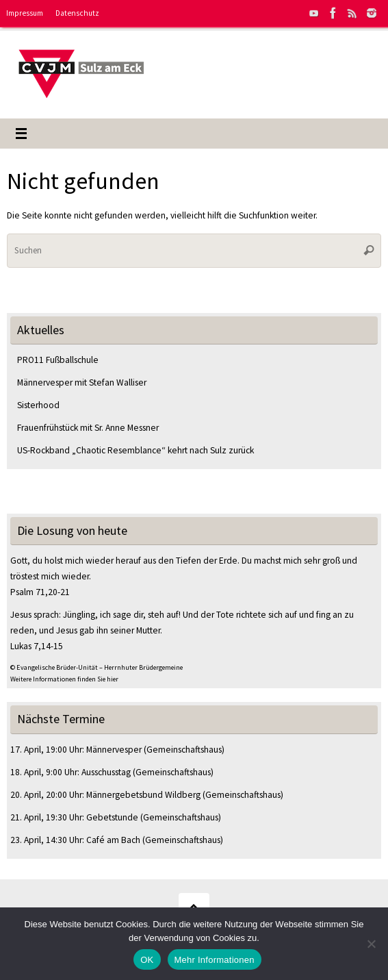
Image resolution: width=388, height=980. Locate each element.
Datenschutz (77, 13)
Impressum (25, 13)
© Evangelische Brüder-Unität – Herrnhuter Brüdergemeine (96, 667)
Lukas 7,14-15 (37, 646)
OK (147, 960)
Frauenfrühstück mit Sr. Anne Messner (89, 428)
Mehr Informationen (215, 960)
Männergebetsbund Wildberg (143, 795)
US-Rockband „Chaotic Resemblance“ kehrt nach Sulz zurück (135, 450)
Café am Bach (113, 840)
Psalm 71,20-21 (40, 592)
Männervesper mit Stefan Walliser (82, 382)
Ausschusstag (106, 772)
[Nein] (371, 944)
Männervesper (114, 750)
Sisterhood (38, 405)
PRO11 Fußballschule (58, 360)
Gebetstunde (112, 817)
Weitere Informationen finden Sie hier (64, 679)
